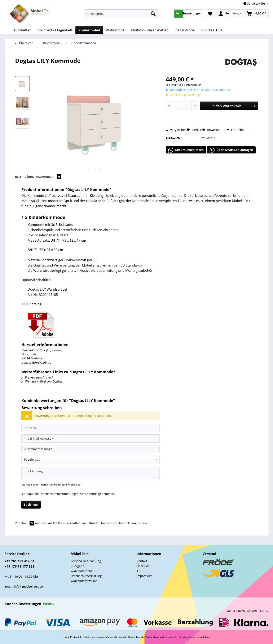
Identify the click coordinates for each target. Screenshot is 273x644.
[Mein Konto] (230, 14)
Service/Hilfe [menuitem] (255, 3)
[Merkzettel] (210, 14)
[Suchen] (153, 14)
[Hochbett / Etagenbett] (55, 30)
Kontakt (142, 561)
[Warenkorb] (257, 14)
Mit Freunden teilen (186, 150)
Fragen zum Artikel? (37, 377)
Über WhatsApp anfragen (231, 150)
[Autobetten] (22, 30)
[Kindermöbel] (89, 30)
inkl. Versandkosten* (191, 85)
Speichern (31, 504)
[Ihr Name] (91, 428)
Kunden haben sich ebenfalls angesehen (118, 523)
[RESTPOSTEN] (212, 30)
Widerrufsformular (84, 581)
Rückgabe (77, 566)
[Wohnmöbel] (116, 30)
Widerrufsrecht (81, 571)
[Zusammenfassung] (91, 449)
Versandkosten (154, 637)
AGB (140, 571)
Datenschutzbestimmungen (59, 494)
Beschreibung (25, 177)
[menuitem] (121, 16)
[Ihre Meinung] (91, 473)
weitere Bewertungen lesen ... (248, 611)
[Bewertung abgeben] (91, 460)
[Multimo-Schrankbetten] (150, 30)
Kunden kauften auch (73, 523)
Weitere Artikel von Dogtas (42, 381)
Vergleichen (176, 130)
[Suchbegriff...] (121, 14)
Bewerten (212, 130)
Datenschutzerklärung (86, 576)
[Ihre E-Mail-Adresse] (91, 438)
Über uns (143, 566)
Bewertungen (48, 177)
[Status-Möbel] (185, 30)
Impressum (145, 576)
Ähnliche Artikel (46, 523)
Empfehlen (237, 130)
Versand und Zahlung (86, 561)
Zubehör (25, 523)
